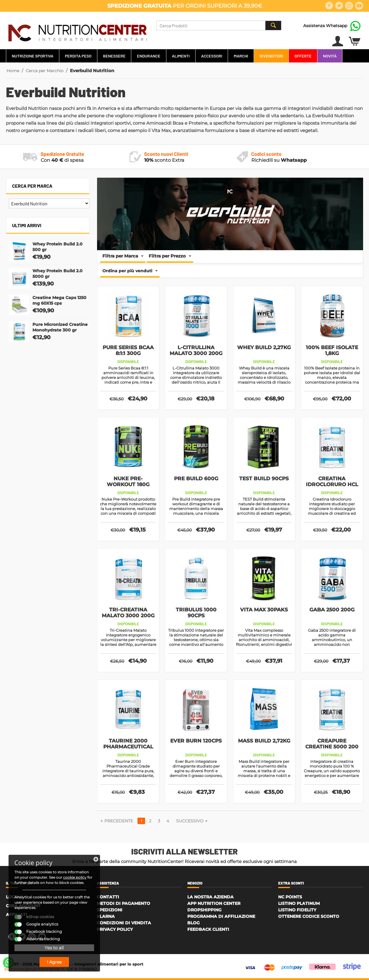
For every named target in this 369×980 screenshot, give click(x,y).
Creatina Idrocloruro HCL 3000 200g (332, 484)
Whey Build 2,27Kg (264, 347)
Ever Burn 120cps (196, 741)
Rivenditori (271, 56)
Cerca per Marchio (45, 71)
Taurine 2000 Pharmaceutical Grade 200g (128, 747)
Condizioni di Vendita (124, 923)
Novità (330, 56)
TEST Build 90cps (264, 479)
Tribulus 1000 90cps (196, 613)
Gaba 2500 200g (332, 610)
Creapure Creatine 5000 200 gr (332, 747)
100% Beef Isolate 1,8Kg (332, 350)
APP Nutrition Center (214, 903)
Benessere (114, 56)
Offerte (303, 56)
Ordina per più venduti (130, 271)
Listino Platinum (299, 903)
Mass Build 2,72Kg (264, 741)
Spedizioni (110, 910)
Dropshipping (204, 910)
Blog (193, 923)
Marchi (241, 56)
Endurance (149, 56)
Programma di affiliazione (221, 916)
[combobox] (219, 25)
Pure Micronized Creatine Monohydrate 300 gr (60, 327)
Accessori (212, 56)
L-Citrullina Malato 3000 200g (196, 350)
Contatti (108, 897)
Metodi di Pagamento (123, 903)
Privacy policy (115, 929)
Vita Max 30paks (264, 610)
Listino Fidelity (297, 910)
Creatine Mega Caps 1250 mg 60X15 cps (59, 300)
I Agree (52, 962)
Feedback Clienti (208, 929)
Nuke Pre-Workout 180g (128, 481)
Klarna (106, 916)
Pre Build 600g (196, 479)
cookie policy (26, 877)
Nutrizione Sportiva (33, 56)
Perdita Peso (78, 56)
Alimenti (181, 56)
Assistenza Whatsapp (325, 26)
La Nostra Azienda (210, 897)
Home (13, 71)
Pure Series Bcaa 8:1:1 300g (128, 350)
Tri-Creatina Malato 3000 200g (128, 613)
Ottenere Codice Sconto (309, 916)
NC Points (290, 897)
